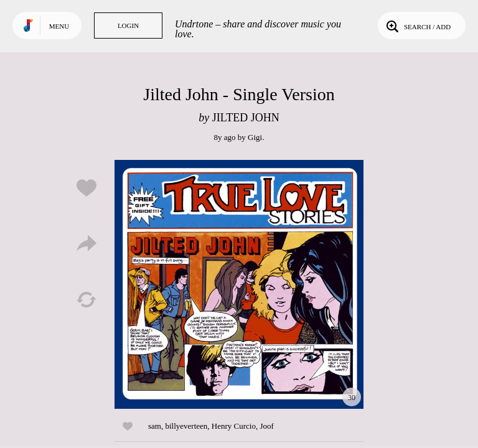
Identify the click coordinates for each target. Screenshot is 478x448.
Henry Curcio (234, 426)
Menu (59, 26)
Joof (266, 426)
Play (239, 284)
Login (128, 26)
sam (155, 426)
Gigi (255, 137)
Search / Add (417, 26)
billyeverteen (186, 426)
